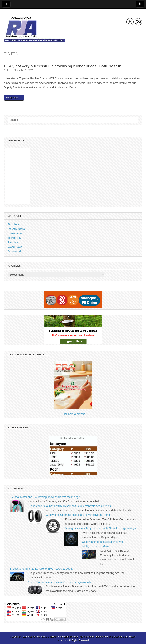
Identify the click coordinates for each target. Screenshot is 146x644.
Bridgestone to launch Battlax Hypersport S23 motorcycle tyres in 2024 (69, 506)
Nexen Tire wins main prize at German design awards (59, 582)
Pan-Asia (13, 242)
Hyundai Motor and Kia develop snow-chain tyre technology (45, 497)
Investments (15, 233)
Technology (15, 238)
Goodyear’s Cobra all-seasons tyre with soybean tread (78, 515)
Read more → (14, 98)
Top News (14, 224)
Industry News (16, 229)
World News (15, 247)
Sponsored (14, 251)
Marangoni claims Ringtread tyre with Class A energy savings (100, 528)
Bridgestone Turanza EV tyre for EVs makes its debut (41, 569)
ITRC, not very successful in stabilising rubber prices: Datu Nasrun (62, 66)
